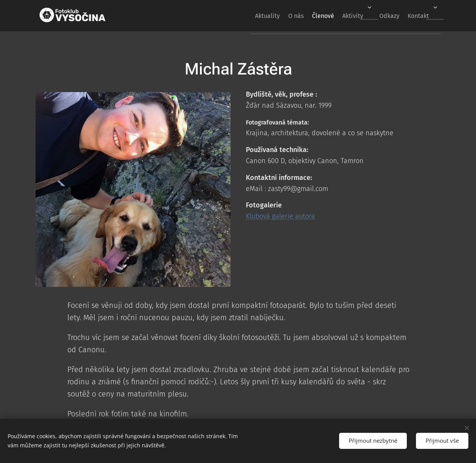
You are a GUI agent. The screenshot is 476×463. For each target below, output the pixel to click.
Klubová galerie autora (280, 216)
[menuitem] (242, 16)
